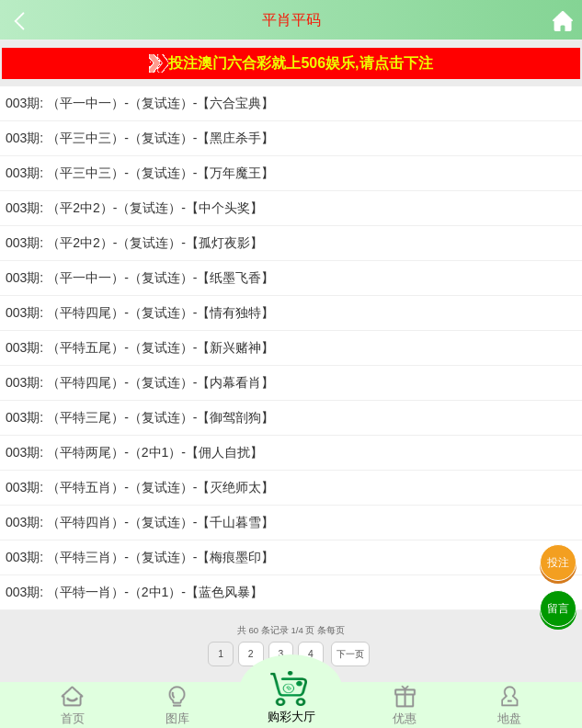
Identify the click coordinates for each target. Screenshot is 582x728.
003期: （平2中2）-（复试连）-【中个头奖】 (134, 208)
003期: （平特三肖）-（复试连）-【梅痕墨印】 (140, 557)
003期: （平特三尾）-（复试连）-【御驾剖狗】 (140, 417)
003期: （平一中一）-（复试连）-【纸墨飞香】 (140, 278)
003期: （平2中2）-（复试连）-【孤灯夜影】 (134, 243)
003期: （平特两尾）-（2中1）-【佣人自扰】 (134, 452)
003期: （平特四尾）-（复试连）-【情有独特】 (140, 313)
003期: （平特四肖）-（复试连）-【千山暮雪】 (140, 522)
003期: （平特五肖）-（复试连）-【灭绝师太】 (140, 487)
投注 (558, 563)
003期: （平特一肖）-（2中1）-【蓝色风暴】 (134, 592)
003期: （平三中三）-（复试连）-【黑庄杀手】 (140, 138)
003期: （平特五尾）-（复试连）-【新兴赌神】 (140, 347)
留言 (558, 609)
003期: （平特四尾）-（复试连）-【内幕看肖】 (140, 382)
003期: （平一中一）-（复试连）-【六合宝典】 (140, 103)
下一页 (350, 654)
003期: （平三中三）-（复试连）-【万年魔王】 (140, 173)
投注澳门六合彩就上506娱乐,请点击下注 (291, 63)
